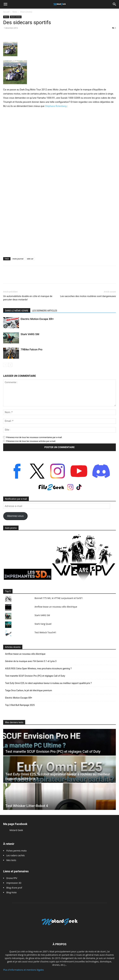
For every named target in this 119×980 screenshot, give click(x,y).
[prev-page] (5, 365)
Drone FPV (12, 878)
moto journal (18, 259)
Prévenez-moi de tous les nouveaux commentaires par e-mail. (34, 437)
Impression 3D (14, 883)
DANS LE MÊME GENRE (17, 311)
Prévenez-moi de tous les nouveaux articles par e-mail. (31, 441)
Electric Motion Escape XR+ (37, 319)
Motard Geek (16, 830)
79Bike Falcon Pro (32, 349)
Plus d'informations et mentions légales (24, 970)
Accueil (6, 12)
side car (30, 259)
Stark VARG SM (30, 334)
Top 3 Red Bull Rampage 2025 (20, 705)
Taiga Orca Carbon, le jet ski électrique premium (29, 690)
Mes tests (11, 860)
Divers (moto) (26, 12)
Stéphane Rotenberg (56, 106)
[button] (5, 4)
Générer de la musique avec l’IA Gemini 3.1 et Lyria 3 (31, 661)
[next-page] (10, 365)
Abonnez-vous (15, 516)
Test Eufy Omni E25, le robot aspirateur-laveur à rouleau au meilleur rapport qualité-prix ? (48, 683)
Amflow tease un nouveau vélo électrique (56, 607)
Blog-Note (11, 892)
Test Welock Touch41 (45, 632)
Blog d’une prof (14, 888)
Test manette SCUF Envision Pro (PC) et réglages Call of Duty (35, 676)
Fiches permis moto (16, 851)
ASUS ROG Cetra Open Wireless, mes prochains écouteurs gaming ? (38, 669)
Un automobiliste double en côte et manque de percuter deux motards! (28, 298)
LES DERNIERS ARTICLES (45, 311)
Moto (15, 12)
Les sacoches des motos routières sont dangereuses (88, 296)
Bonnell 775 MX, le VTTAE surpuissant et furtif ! (59, 598)
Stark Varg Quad (43, 624)
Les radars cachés (16, 855)
